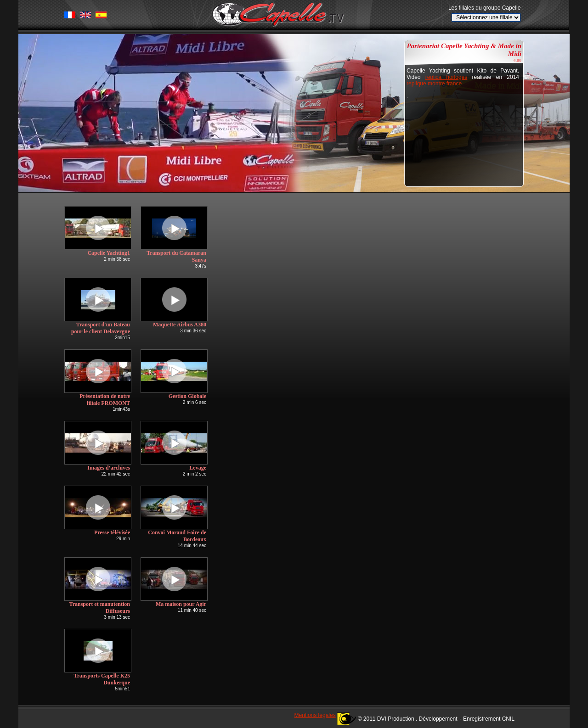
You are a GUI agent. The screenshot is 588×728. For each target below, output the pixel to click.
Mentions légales (315, 715)
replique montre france (434, 84)
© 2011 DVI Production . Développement (408, 719)
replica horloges (447, 77)
